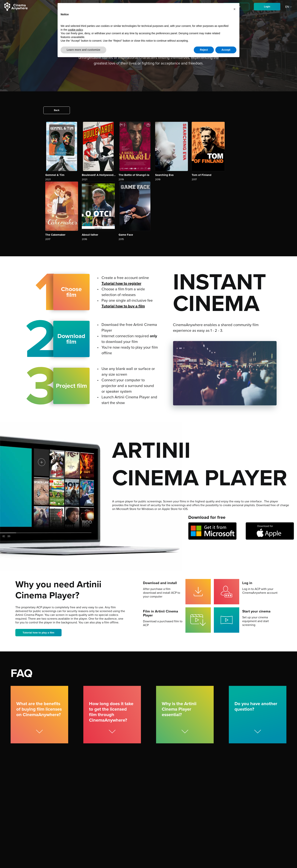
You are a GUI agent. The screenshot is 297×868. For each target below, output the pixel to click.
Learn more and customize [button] (83, 50)
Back (57, 110)
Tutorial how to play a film (39, 633)
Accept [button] (226, 50)
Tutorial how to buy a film (123, 306)
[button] (234, 9)
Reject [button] (204, 50)
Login (267, 7)
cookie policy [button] (75, 30)
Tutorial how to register (121, 284)
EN (289, 7)
